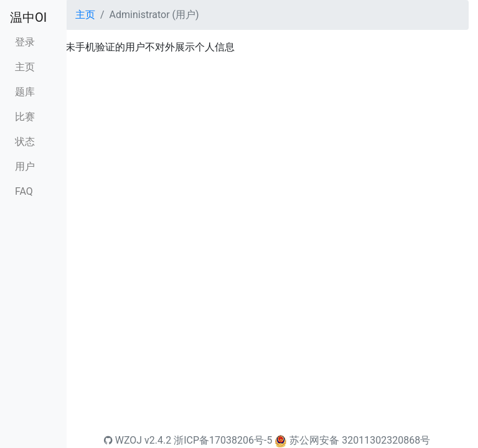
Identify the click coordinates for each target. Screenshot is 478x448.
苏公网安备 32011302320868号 (360, 440)
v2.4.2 (158, 440)
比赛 (25, 117)
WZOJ (123, 440)
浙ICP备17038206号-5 (223, 440)
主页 (25, 67)
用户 (25, 166)
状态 (25, 142)
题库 (25, 92)
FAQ (24, 191)
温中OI (28, 17)
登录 (25, 42)
